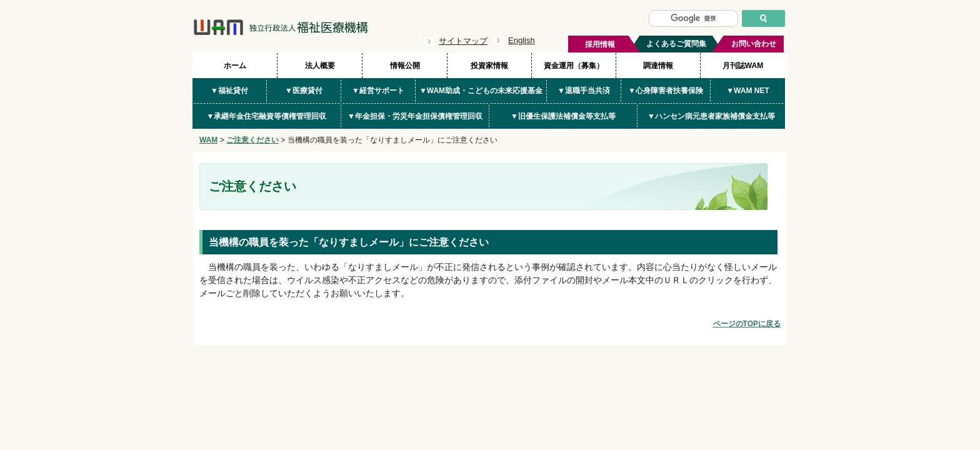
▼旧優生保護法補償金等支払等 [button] (563, 116)
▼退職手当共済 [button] (584, 91)
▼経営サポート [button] (378, 91)
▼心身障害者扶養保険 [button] (666, 91)
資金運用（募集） (574, 66)
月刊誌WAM (743, 66)
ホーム (235, 66)
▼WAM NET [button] (748, 91)
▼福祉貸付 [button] (229, 91)
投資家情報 (489, 66)
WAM (208, 140)
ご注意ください (252, 140)
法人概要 (320, 66)
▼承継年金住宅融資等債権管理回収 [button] (267, 116)
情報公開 (405, 66)
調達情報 (658, 66)
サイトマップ (463, 41)
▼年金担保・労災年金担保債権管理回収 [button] (415, 116)
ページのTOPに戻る (747, 324)
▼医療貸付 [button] (304, 91)
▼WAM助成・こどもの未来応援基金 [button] (481, 91)
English (522, 40)
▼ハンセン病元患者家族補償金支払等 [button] (711, 116)
